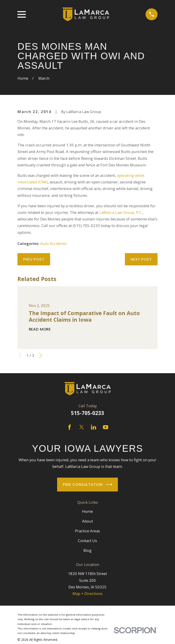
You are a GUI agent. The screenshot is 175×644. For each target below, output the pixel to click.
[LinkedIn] (94, 427)
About (87, 521)
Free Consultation (87, 484)
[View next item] (41, 355)
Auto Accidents (53, 243)
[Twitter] (81, 427)
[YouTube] (106, 427)
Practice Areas (87, 531)
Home (87, 511)
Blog (87, 550)
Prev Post (34, 259)
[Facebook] (69, 427)
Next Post (141, 259)
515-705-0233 (87, 413)
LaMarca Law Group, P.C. (121, 212)
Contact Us (87, 541)
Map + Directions (87, 593)
